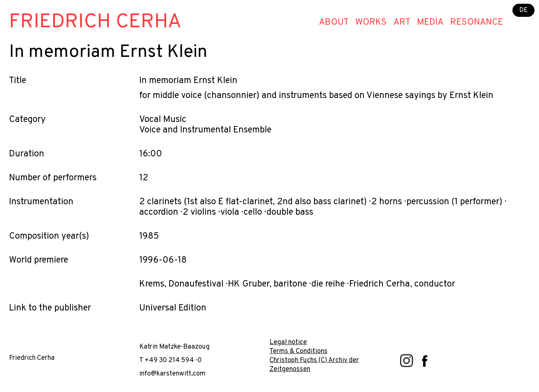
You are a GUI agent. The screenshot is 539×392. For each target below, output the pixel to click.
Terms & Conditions (299, 351)
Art (402, 22)
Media (430, 22)
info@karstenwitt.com (172, 374)
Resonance (477, 22)
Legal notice (288, 342)
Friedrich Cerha (95, 22)
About (334, 22)
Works (371, 22)
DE (523, 10)
